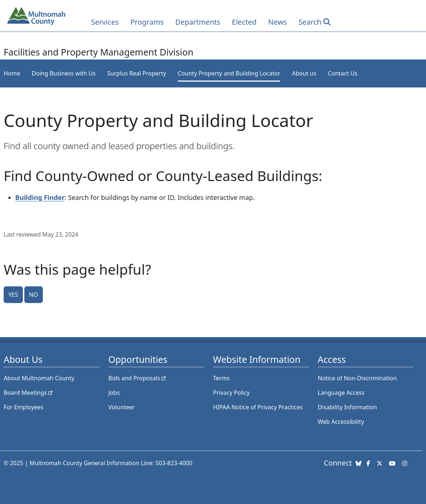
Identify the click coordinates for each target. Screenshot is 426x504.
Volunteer (122, 407)
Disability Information (347, 407)
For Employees (24, 407)
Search (310, 22)
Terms (221, 378)
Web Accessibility (341, 422)
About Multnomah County (39, 378)
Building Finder (40, 197)
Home (12, 73)
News (277, 22)
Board (29, 393)
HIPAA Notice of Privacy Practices (258, 407)
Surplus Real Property (136, 73)
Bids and (138, 378)
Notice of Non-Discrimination (357, 378)
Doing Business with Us (64, 73)
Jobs (114, 393)
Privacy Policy (231, 393)
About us (304, 73)
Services (105, 22)
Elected (244, 22)
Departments (198, 22)
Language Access (341, 393)
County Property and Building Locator (229, 73)
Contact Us (343, 73)
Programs (147, 22)
